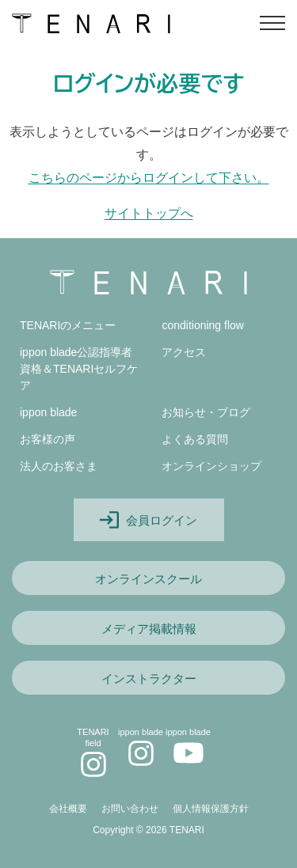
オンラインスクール (148, 579)
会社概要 (68, 809)
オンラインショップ (211, 466)
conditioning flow (203, 325)
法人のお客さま (59, 466)
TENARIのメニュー (68, 325)
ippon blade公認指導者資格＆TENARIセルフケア (79, 369)
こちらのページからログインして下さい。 (149, 178)
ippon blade (48, 412)
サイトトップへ (149, 213)
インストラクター (149, 678)
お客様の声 (48, 439)
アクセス (184, 352)
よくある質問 (195, 439)
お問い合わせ (130, 809)
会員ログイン (148, 520)
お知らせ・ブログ (206, 412)
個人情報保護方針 (211, 809)
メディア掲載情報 (149, 629)
